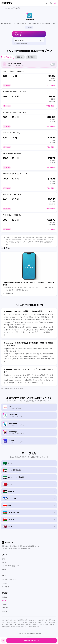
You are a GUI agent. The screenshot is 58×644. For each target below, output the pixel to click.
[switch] (53, 64)
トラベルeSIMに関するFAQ (11, 566)
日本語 (4, 601)
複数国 (32, 57)
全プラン (8, 57)
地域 (3, 559)
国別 (20, 57)
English (4, 597)
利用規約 (5, 583)
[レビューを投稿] (55, 3)
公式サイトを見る (32, 641)
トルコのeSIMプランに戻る (11, 8)
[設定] (51, 3)
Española (5, 608)
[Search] (47, 3)
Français (5, 604)
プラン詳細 (51, 85)
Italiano (4, 611)
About (4, 569)
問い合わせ (5, 587)
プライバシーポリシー (9, 580)
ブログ (4, 562)
